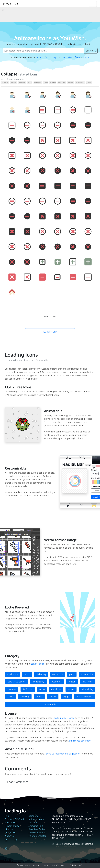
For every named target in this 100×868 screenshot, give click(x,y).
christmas (56, 689)
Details (73, 865)
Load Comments (18, 782)
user (46, 83)
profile (71, 83)
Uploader (33, 823)
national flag (87, 689)
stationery (41, 674)
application (12, 674)
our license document (80, 741)
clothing (25, 697)
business (12, 689)
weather (56, 682)
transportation (50, 704)
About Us (10, 836)
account (62, 83)
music (53, 697)
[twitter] (19, 842)
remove (5, 83)
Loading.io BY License (64, 718)
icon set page (37, 664)
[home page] (11, 4)
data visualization (17, 682)
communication (84, 697)
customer (80, 83)
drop (30, 83)
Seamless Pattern (37, 829)
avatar (53, 83)
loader (72, 682)
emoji (39, 697)
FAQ (7, 816)
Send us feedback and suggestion (63, 754)
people (71, 689)
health (27, 674)
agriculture (58, 674)
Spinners (33, 816)
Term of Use (11, 823)
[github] (9, 851)
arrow (42, 689)
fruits (10, 697)
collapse (38, 83)
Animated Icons (36, 819)
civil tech (88, 682)
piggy (66, 697)
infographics (87, 674)
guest (89, 83)
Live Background (37, 833)
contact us (10, 833)
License (9, 829)
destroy (22, 83)
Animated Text (36, 826)
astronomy (39, 682)
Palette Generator (37, 836)
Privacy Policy (12, 826)
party (72, 674)
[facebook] (9, 842)
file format (28, 689)
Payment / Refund (14, 819)
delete (14, 83)
